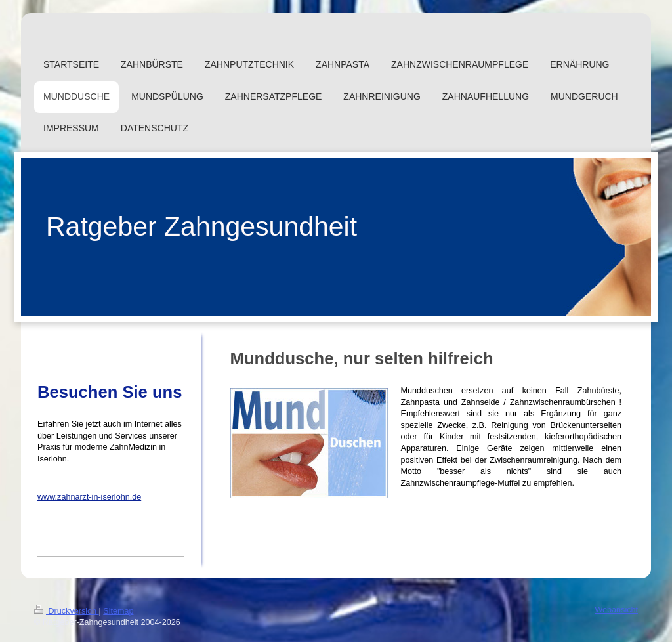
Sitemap (118, 611)
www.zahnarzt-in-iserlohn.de (89, 497)
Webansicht (616, 610)
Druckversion (66, 611)
